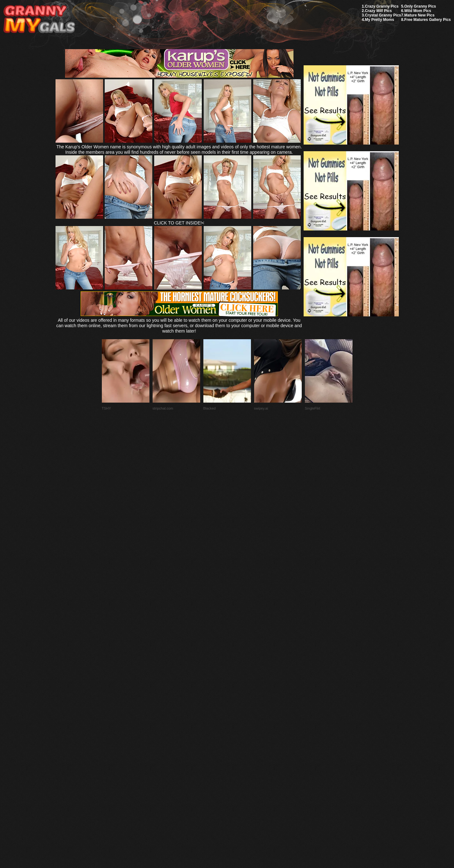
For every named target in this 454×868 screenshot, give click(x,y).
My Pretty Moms (379, 20)
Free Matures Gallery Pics (428, 20)
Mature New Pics (419, 15)
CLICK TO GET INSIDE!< (179, 223)
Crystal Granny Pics (383, 15)
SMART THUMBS (238, 719)
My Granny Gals (39, 19)
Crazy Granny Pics (382, 6)
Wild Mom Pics (418, 11)
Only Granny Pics (420, 6)
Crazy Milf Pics (378, 11)
